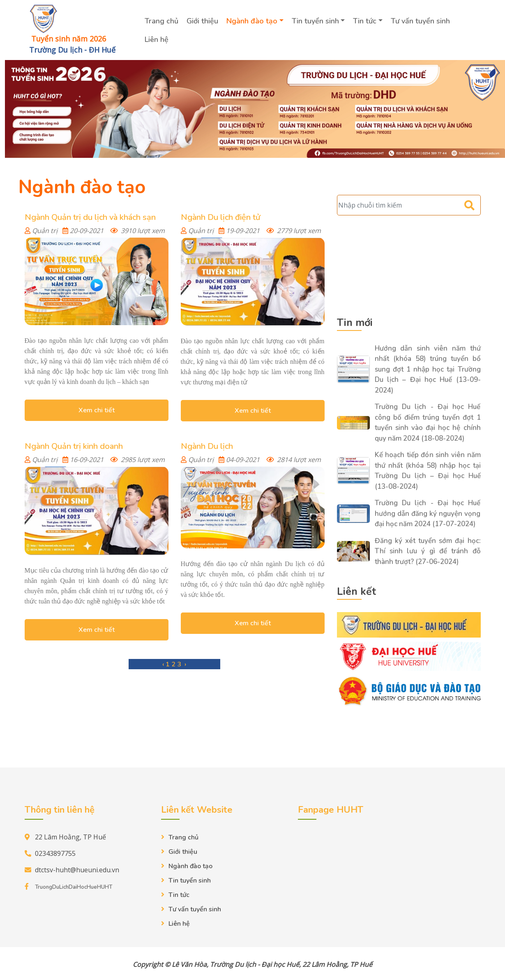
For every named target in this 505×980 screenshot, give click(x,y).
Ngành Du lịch (207, 446)
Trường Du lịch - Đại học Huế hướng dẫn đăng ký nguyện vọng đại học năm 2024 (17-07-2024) (428, 513)
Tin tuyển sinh (316, 21)
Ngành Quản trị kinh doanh (74, 446)
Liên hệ (157, 39)
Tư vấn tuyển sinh (421, 21)
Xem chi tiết (97, 410)
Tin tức (365, 21)
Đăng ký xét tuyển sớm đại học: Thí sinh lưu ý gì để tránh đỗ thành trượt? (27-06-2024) (428, 551)
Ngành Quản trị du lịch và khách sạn (90, 217)
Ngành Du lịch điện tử (220, 217)
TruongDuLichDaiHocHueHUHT (74, 887)
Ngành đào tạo (253, 21)
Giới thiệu (203, 21)
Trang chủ (162, 21)
